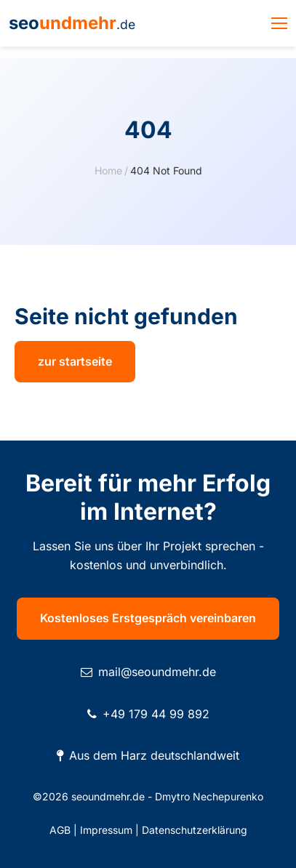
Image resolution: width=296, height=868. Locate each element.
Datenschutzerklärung (195, 830)
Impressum (106, 830)
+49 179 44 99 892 (156, 714)
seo (72, 23)
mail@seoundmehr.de (157, 672)
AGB (60, 830)
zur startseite (75, 361)
